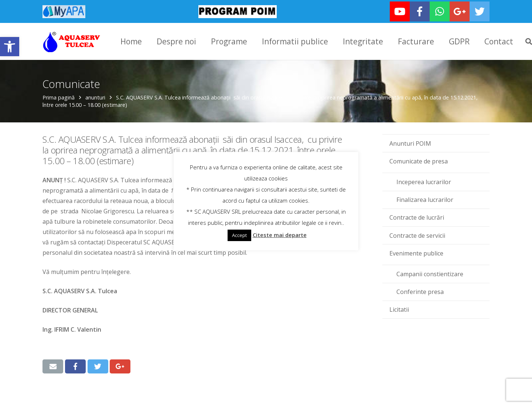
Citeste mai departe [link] (280, 235)
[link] (10, 47)
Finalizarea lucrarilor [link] (425, 196)
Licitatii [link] (399, 305)
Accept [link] (239, 235)
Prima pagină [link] (59, 93)
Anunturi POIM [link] (410, 139)
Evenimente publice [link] (416, 249)
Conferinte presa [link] (420, 288)
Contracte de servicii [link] (417, 231)
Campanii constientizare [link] (430, 270)
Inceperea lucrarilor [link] (424, 178)
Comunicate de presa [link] (419, 157)
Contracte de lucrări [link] (417, 213)
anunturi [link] (95, 93)
